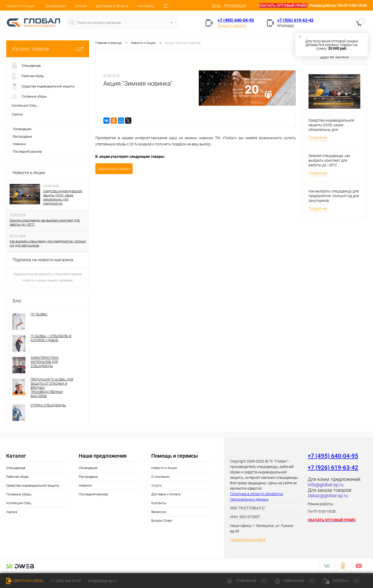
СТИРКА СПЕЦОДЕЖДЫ (48, 405)
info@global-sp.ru (102, 581)
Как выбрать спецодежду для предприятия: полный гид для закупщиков (48, 243)
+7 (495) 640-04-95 (236, 20)
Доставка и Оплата (112, 6)
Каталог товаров (48, 49)
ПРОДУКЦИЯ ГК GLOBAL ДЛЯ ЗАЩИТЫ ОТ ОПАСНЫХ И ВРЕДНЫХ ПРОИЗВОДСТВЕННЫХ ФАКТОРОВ (52, 388)
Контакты (146, 6)
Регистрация (235, 5)
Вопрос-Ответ (162, 521)
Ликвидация (22, 129)
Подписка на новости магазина (43, 260)
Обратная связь (25, 581)
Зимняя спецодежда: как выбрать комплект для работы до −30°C (45, 222)
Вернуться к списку (114, 169)
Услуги (81, 6)
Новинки (19, 144)
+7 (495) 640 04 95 (66, 581)
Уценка (12, 512)
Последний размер (27, 151)
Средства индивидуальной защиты (33, 485)
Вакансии (159, 512)
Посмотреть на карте (248, 540)
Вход (216, 5)
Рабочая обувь (17, 477)
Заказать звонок (232, 26)
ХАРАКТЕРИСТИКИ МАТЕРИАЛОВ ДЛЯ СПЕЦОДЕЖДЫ (45, 362)
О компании (56, 6)
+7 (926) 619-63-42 (295, 20)
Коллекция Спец (19, 503)
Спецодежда (16, 468)
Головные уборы (19, 494)
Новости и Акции (20, 6)
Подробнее (318, 138)
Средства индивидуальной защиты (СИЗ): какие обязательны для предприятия (63, 197)
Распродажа (22, 136)
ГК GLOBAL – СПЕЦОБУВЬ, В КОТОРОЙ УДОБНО (51, 338)
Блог (17, 301)
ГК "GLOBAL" (39, 314)
